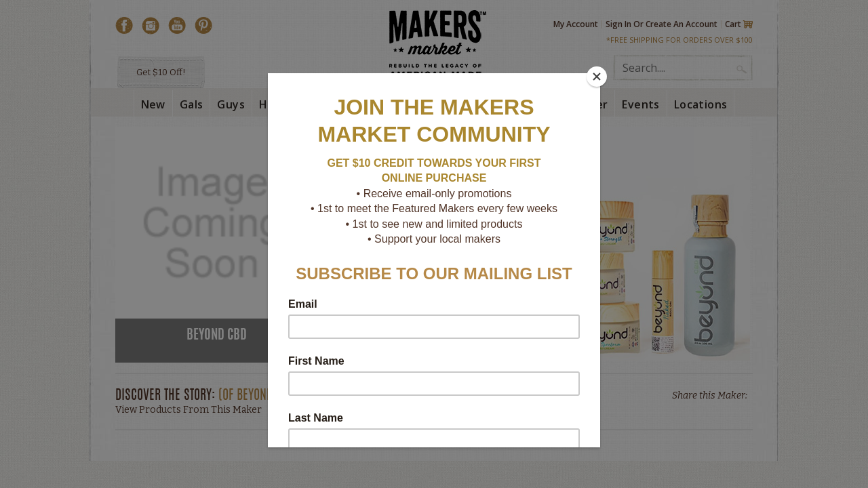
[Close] (597, 77)
